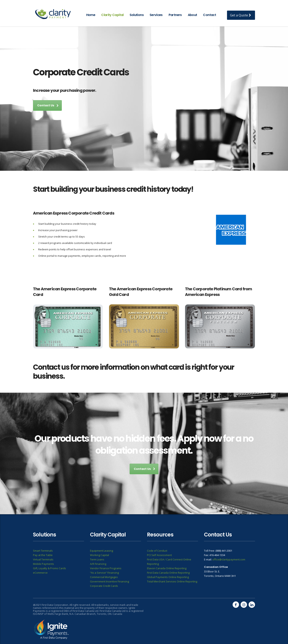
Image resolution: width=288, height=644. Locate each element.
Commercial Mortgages (104, 577)
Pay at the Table (43, 555)
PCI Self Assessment (159, 555)
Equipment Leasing (101, 551)
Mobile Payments (43, 564)
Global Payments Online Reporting (168, 577)
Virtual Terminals (43, 559)
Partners (175, 15)
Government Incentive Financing (109, 581)
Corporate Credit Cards (104, 586)
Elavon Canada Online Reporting (167, 568)
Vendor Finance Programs (106, 568)
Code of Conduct (157, 551)
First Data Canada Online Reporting (168, 573)
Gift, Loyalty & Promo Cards (49, 568)
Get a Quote (240, 15)
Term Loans (97, 559)
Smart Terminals (43, 551)
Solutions (137, 15)
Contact (209, 15)
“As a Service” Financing (104, 573)
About (192, 15)
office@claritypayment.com (229, 559)
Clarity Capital (112, 15)
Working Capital (99, 555)
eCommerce (40, 573)
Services (156, 15)
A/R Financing (98, 564)
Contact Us (48, 105)
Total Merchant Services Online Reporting (172, 581)
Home (91, 15)
